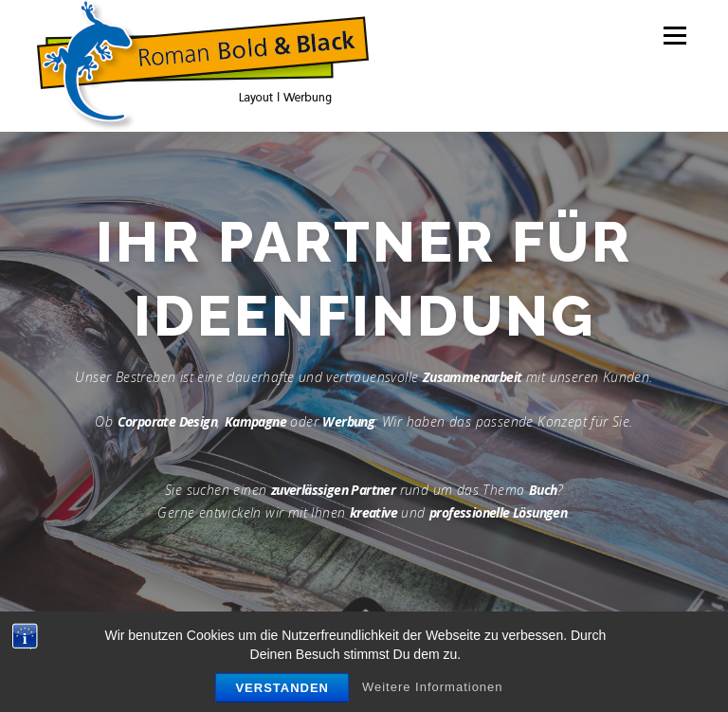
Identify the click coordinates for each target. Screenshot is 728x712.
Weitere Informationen (433, 687)
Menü (674, 35)
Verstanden (282, 688)
